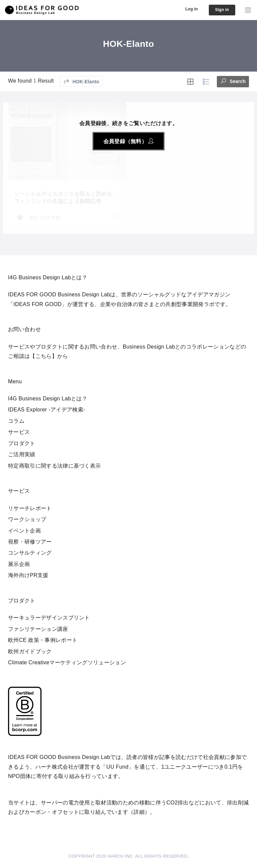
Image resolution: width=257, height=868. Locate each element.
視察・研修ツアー (30, 542)
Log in (187, 9)
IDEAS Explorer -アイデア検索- (47, 410)
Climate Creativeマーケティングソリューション (67, 662)
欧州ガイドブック (30, 651)
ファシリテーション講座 (38, 629)
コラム (16, 421)
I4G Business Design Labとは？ (48, 399)
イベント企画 (24, 531)
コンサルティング (30, 553)
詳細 (139, 812)
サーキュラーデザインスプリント (49, 618)
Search (233, 81)
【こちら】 (44, 356)
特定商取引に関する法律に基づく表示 (54, 466)
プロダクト (22, 443)
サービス (19, 432)
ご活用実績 (22, 454)
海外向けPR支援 (28, 575)
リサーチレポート (30, 508)
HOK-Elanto (81, 81)
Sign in (220, 10)
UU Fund (117, 767)
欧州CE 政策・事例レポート (43, 640)
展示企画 (19, 564)
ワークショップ (27, 519)
